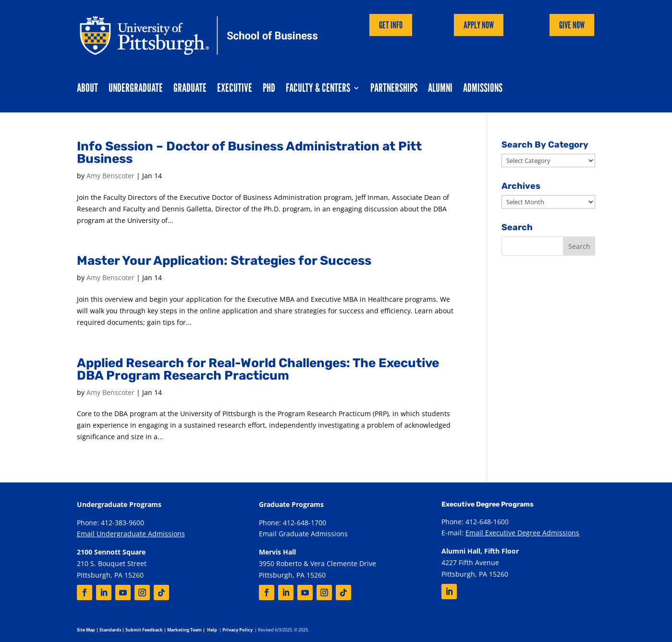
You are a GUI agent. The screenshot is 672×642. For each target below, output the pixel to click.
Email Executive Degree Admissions (522, 533)
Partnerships (394, 90)
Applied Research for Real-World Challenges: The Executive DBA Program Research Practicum (258, 369)
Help (212, 630)
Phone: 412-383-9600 (110, 523)
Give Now (572, 25)
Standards (110, 630)
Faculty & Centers (318, 90)
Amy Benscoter (110, 176)
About (87, 90)
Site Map (86, 630)
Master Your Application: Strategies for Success (224, 261)
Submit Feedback (144, 630)
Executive (235, 90)
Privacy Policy (238, 630)
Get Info (391, 25)
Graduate (190, 90)
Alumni (440, 90)
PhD (269, 90)
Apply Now (479, 25)
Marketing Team (184, 630)
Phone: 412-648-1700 (293, 523)
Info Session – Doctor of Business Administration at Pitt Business (249, 153)
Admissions (483, 90)
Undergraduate (136, 90)
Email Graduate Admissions (303, 534)
